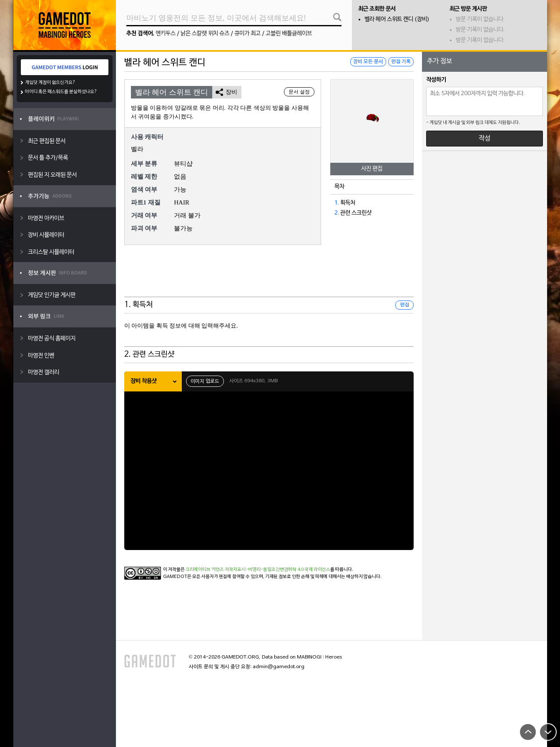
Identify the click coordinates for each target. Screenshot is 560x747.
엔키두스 (166, 34)
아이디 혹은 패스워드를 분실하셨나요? (61, 92)
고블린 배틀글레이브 (289, 34)
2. (337, 213)
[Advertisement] (269, 276)
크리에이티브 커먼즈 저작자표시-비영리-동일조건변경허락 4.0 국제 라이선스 (258, 570)
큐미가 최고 (247, 34)
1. (337, 203)
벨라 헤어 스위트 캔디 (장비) (397, 19)
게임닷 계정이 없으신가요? (50, 83)
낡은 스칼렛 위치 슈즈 (205, 34)
